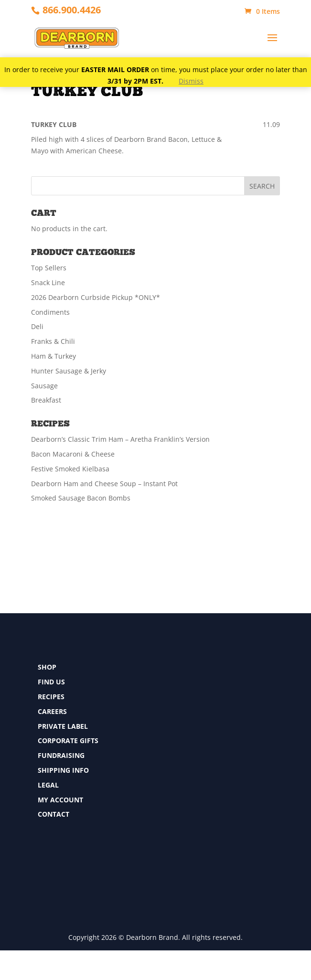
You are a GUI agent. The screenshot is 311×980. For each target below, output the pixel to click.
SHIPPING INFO (63, 770)
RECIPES (51, 697)
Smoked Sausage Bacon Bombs (81, 498)
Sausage (44, 386)
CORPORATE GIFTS (68, 740)
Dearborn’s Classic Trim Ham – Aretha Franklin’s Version (120, 439)
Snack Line (48, 282)
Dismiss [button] (191, 81)
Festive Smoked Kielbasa (70, 469)
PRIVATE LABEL (63, 726)
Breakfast (46, 400)
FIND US (51, 682)
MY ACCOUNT (60, 800)
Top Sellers (49, 268)
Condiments (50, 312)
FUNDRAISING (61, 755)
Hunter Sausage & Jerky (69, 371)
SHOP (47, 667)
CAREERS (52, 711)
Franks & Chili (53, 341)
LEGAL (48, 785)
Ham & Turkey (54, 356)
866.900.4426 (72, 10)
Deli (37, 326)
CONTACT (54, 814)
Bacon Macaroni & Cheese (73, 454)
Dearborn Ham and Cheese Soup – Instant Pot (104, 484)
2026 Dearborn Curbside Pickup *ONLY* (96, 297)
